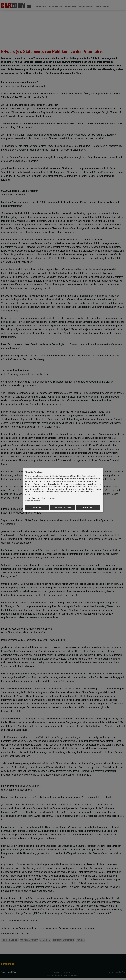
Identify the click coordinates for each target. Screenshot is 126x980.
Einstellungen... (37, 508)
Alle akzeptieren (88, 508)
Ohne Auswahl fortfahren (63, 508)
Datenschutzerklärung (32, 501)
